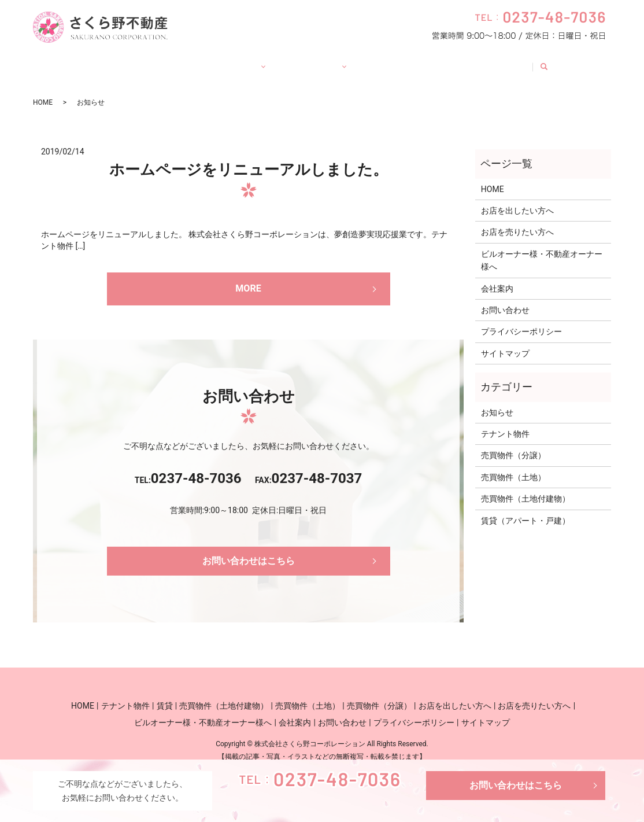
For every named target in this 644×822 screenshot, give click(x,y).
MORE (248, 277)
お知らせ (497, 401)
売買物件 (241, 61)
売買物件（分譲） (513, 444)
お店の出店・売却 (317, 61)
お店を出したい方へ (517, 200)
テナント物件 (139, 61)
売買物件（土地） (513, 466)
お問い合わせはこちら (516, 785)
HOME (81, 61)
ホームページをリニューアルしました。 (249, 158)
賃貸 (194, 61)
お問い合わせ (528, 61)
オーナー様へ (402, 61)
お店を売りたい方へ (517, 221)
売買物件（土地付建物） (525, 488)
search (580, 61)
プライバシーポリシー (521, 320)
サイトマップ (505, 342)
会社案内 (465, 61)
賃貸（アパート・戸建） (525, 510)
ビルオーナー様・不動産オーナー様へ (542, 249)
